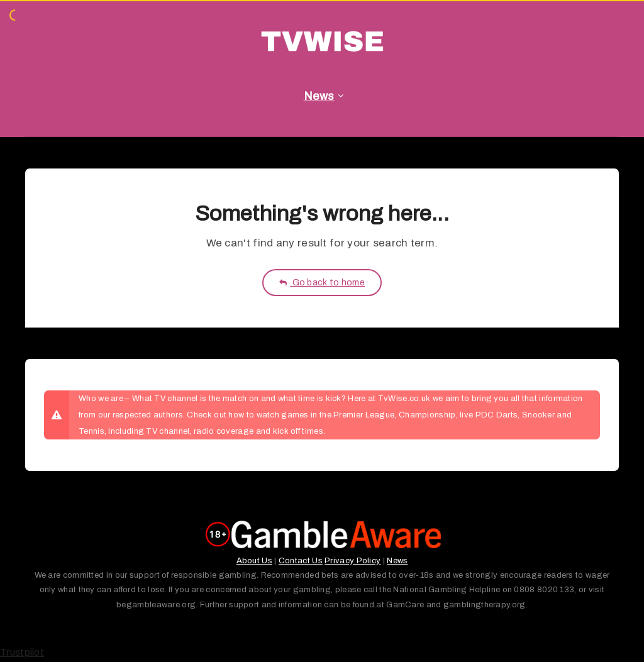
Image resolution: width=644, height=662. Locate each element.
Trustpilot (22, 652)
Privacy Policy (353, 561)
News (319, 96)
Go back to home (322, 283)
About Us (254, 561)
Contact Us (301, 561)
